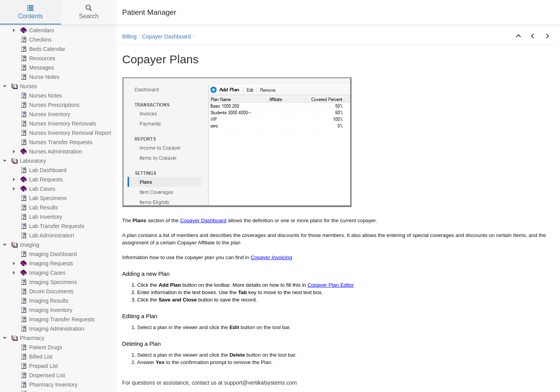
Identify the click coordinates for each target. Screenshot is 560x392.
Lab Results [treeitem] (38, 207)
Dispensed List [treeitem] (42, 375)
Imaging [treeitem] (24, 245)
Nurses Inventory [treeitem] (45, 114)
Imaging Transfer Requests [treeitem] (57, 319)
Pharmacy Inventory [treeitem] (48, 385)
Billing (129, 37)
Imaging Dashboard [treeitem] (48, 254)
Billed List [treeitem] (36, 357)
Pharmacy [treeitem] (27, 338)
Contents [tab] (30, 12)
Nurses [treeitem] (23, 86)
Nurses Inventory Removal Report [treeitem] (65, 133)
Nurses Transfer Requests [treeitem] (56, 142)
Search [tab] (89, 12)
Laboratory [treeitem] (28, 161)
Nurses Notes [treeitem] (41, 96)
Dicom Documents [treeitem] (46, 291)
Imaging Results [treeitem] (44, 301)
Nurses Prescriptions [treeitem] (49, 105)
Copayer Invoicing (271, 257)
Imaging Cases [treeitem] (42, 273)
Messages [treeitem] (37, 68)
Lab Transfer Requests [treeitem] (52, 226)
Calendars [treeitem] (37, 30)
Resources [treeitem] (37, 58)
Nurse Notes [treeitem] (39, 77)
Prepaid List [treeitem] (38, 366)
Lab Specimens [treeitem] (43, 198)
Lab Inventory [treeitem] (41, 217)
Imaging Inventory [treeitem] (46, 310)
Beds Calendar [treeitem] (42, 49)
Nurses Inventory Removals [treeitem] (58, 124)
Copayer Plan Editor (331, 285)
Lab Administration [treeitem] (46, 235)
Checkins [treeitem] (35, 40)
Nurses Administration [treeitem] (51, 152)
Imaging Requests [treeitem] (46, 263)
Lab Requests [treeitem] (41, 179)
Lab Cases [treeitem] (37, 189)
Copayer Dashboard (166, 37)
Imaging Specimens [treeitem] (48, 282)
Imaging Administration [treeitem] (52, 329)
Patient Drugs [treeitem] (41, 347)
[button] (518, 37)
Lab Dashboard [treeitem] (43, 170)
